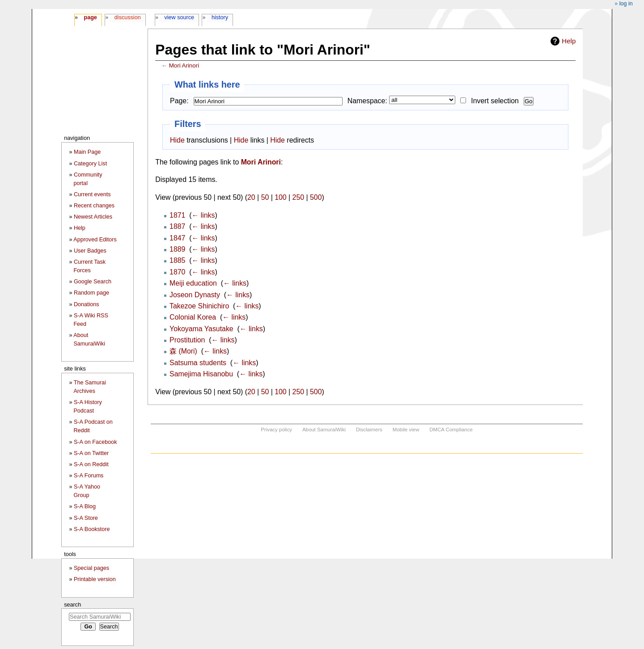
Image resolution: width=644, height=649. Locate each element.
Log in (626, 4)
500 (316, 197)
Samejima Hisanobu (201, 374)
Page (90, 17)
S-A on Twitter (91, 453)
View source (180, 17)
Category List (90, 164)
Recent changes (94, 206)
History (220, 17)
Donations (87, 304)
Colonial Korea (193, 317)
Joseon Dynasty (195, 295)
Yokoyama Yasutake (201, 329)
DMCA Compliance (451, 430)
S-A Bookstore (92, 529)
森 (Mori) (183, 351)
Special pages (91, 568)
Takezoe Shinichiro (199, 306)
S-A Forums (89, 476)
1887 (177, 226)
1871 (177, 215)
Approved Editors (95, 240)
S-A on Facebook (95, 442)
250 (298, 197)
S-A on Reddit (91, 464)
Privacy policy (276, 430)
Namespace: (367, 101)
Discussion (128, 17)
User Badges (90, 251)
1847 (177, 238)
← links (203, 215)
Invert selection (495, 101)
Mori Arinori (184, 65)
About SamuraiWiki (324, 430)
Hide (177, 140)
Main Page (87, 152)
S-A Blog (85, 506)
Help (569, 41)
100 (280, 197)
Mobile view (406, 430)
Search (72, 605)
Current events (92, 194)
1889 (177, 249)
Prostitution (187, 340)
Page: (179, 101)
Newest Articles (93, 217)
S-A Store (86, 518)
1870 (177, 272)
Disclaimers (369, 430)
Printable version (95, 579)
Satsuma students (198, 363)
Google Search (93, 282)
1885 (177, 260)
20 (251, 197)
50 (265, 197)
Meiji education (193, 283)
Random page (91, 293)
